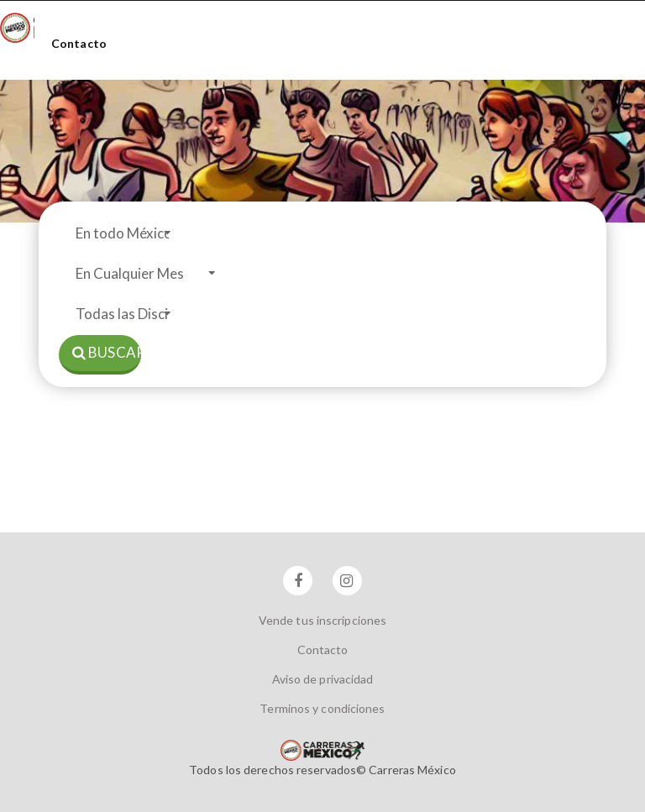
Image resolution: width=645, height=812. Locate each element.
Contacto (79, 43)
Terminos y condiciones (322, 708)
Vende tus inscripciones (322, 620)
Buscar (107, 352)
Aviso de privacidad (323, 679)
